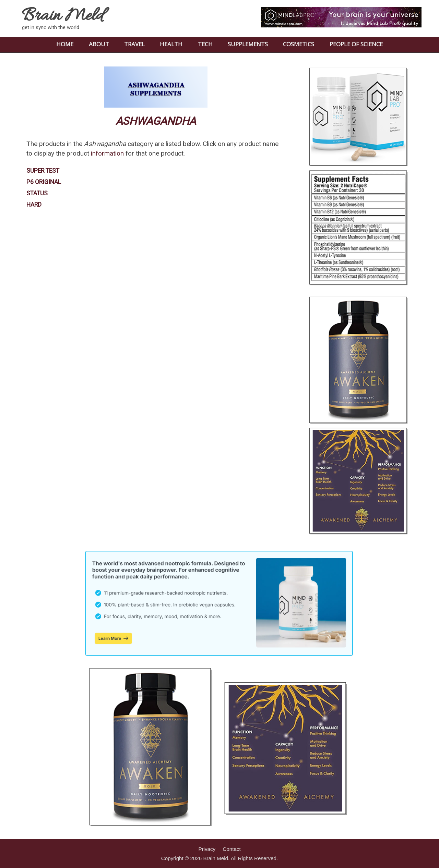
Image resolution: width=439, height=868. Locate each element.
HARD (34, 205)
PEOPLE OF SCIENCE (356, 44)
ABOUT (99, 44)
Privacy (207, 849)
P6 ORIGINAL (44, 182)
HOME (65, 44)
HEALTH (171, 44)
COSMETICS (299, 44)
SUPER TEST (43, 171)
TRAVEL (134, 44)
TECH (205, 44)
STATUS (37, 193)
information (107, 153)
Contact (232, 849)
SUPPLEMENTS (248, 44)
